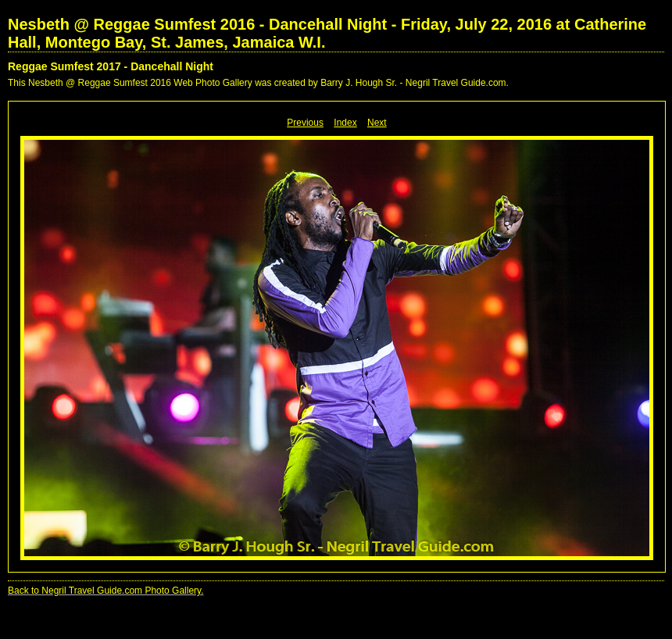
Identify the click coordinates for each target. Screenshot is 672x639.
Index (345, 123)
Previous (305, 123)
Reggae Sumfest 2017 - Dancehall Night (111, 66)
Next (377, 123)
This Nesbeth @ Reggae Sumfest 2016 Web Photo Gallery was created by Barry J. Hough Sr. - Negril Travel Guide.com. (258, 83)
